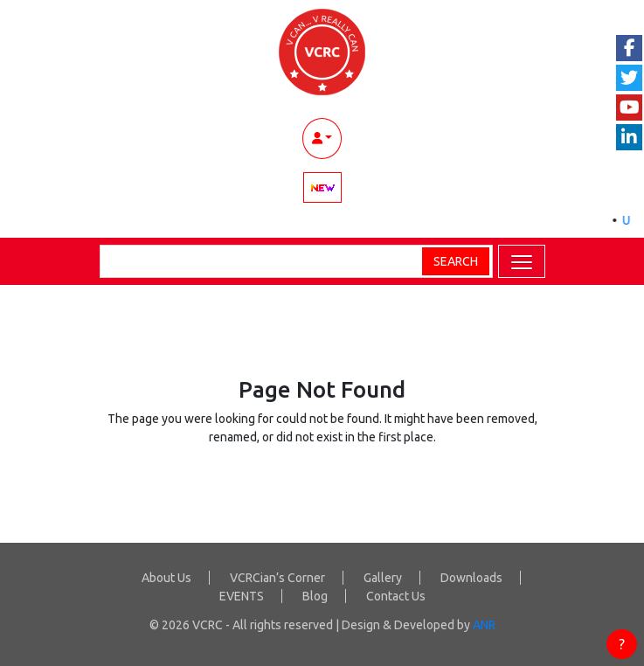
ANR (484, 625)
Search (456, 261)
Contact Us (396, 596)
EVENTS (242, 596)
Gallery (383, 578)
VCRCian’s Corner (277, 578)
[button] (522, 261)
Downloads (471, 578)
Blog (315, 596)
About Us (166, 578)
